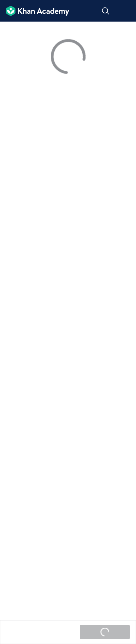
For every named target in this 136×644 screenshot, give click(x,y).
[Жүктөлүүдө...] (105, 632)
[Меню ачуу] (126, 11)
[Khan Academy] (35, 11)
